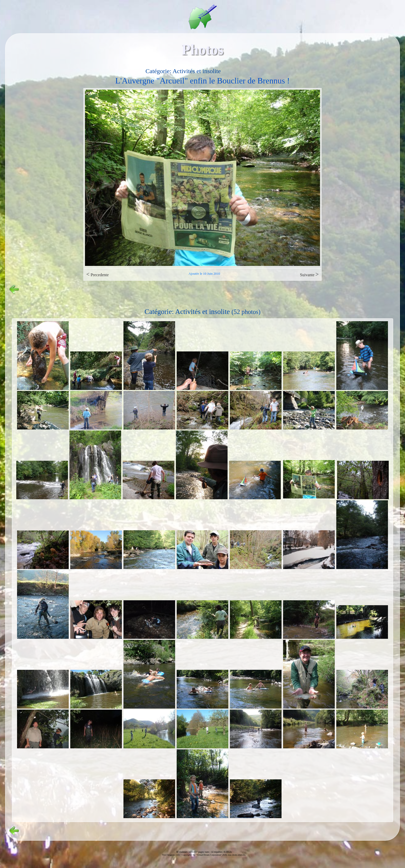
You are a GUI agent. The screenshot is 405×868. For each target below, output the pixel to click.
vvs (178, 855)
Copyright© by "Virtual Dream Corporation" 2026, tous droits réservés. (214, 855)
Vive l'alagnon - (169, 855)
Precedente (98, 274)
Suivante (309, 274)
